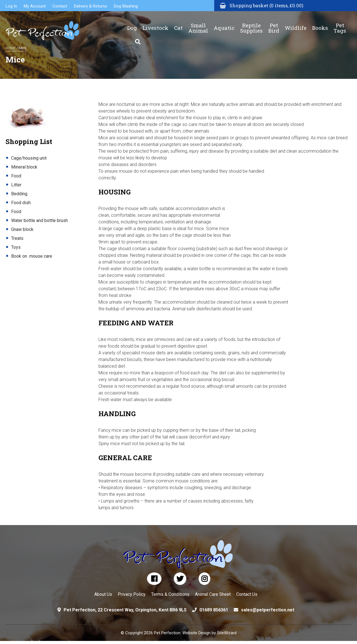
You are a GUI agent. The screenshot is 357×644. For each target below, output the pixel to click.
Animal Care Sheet (213, 594)
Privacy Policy (132, 594)
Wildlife (296, 24)
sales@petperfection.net (268, 610)
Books (320, 24)
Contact (60, 6)
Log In (11, 6)
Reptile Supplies (251, 24)
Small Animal (198, 24)
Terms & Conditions (170, 594)
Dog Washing (126, 6)
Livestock (155, 24)
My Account (35, 6)
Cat (178, 24)
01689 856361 (214, 610)
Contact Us (247, 594)
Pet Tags (340, 24)
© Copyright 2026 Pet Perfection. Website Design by (169, 633)
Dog (132, 24)
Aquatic (224, 24)
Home (11, 48)
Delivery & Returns (91, 6)
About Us (103, 594)
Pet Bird (274, 24)
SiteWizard (227, 633)
